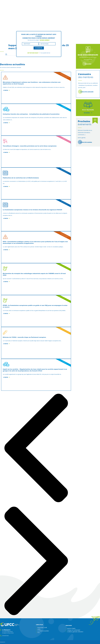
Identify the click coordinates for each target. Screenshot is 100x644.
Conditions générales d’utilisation (75, 632)
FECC (39, 632)
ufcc (4, 642)
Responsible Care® (42, 627)
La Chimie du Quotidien (43, 631)
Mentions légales (71, 628)
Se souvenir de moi (45, 53)
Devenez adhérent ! (45, 40)
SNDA (39, 629)
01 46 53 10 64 (5, 636)
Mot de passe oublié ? (33, 53)
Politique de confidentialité (74, 630)
